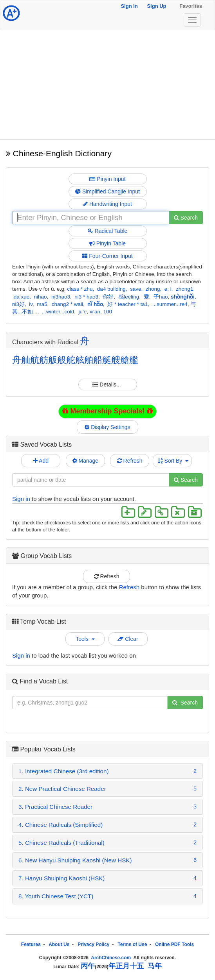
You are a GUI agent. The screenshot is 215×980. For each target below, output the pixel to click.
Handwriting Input (107, 204)
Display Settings (108, 427)
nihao (41, 297)
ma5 (42, 304)
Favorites (191, 6)
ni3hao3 (61, 297)
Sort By (173, 461)
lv (31, 304)
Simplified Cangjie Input (107, 191)
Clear (128, 639)
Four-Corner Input (107, 256)
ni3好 (18, 304)
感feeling (129, 297)
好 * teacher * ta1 (127, 304)
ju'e (83, 312)
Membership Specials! (107, 411)
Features (31, 944)
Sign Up (156, 6)
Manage (85, 461)
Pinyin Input (107, 179)
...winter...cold (58, 312)
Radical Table (108, 231)
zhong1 (184, 289)
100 (108, 312)
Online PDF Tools (174, 944)
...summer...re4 (170, 304)
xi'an (95, 312)
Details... (107, 384)
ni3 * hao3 (86, 297)
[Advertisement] (107, 85)
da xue (22, 297)
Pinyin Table (107, 243)
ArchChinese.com (111, 958)
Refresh (130, 461)
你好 (108, 297)
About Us (59, 944)
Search (186, 218)
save (136, 289)
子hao (161, 297)
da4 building (111, 289)
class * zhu (80, 289)
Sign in (21, 499)
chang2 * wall (67, 304)
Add (41, 461)
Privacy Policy (93, 944)
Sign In (129, 6)
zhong (153, 289)
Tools (85, 639)
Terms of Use (132, 944)
